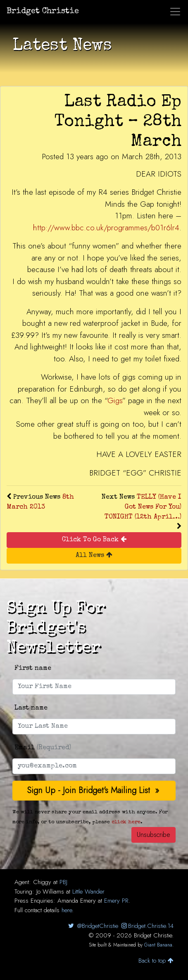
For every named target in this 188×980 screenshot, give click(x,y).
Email (43, 748)
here (67, 910)
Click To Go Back (94, 539)
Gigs (115, 400)
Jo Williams (50, 892)
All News (94, 555)
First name (33, 669)
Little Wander (88, 892)
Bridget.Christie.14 (147, 926)
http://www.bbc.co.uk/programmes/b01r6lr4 (106, 228)
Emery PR (116, 901)
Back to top (156, 961)
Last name (31, 708)
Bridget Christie (43, 12)
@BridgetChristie (92, 926)
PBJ (63, 882)
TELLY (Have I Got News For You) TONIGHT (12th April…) (143, 507)
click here (126, 822)
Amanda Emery (77, 901)
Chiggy (42, 882)
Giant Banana (158, 945)
